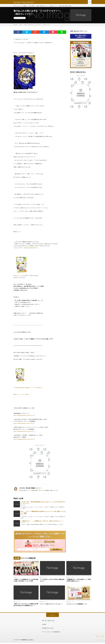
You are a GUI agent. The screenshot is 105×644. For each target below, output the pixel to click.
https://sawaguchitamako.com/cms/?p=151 (24, 418)
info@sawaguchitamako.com (31, 250)
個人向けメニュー (56, 7)
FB (14, 341)
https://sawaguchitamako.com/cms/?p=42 (24, 433)
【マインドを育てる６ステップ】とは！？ (52, 606)
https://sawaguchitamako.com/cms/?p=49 (24, 425)
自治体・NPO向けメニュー (44, 7)
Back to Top (53, 620)
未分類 (23, 20)
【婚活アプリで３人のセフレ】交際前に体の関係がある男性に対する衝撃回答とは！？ (26, 608)
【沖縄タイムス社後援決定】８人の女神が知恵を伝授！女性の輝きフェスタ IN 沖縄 (26, 583)
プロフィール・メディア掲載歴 (21, 7)
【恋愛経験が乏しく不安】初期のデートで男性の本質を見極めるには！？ (79, 583)
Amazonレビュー (18, 278)
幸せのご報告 (33, 7)
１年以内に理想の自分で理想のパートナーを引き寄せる (28, 390)
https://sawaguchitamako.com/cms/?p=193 (24, 441)
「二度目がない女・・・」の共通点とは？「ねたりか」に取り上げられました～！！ (42, 523)
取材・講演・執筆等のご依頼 (69, 7)
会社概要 (44, 629)
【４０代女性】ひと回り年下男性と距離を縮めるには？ (52, 583)
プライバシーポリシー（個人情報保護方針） (52, 636)
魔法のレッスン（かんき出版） (22, 397)
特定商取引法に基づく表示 (48, 633)
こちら (19, 234)
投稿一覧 (38, 490)
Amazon (16, 334)
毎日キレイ (16, 55)
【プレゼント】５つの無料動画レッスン (78, 606)
